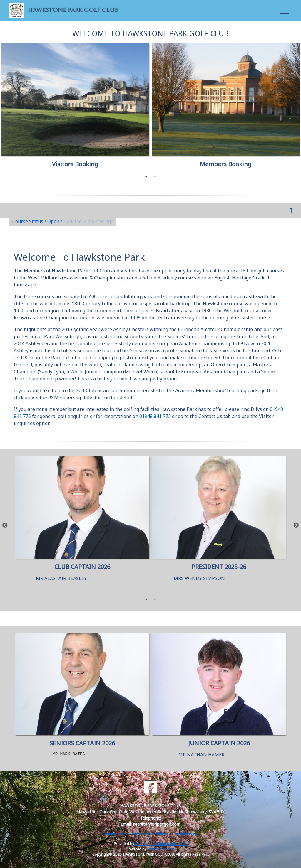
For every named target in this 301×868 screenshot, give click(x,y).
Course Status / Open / (63, 221)
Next (296, 525)
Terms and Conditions (150, 834)
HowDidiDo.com (161, 849)
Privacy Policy (116, 834)
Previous (5, 525)
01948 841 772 (155, 416)
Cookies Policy (184, 834)
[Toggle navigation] (284, 10)
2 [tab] (155, 176)
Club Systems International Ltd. (161, 844)
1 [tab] (146, 176)
